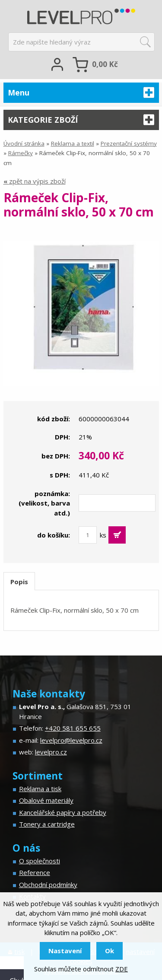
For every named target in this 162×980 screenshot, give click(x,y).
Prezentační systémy (129, 143)
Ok (110, 951)
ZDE (122, 969)
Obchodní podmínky (48, 885)
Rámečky (21, 153)
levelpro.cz (51, 752)
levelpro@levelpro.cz (71, 740)
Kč (105, 64)
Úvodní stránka (24, 143)
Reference (35, 872)
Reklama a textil (73, 143)
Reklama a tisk (40, 789)
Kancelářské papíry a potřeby (63, 812)
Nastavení (65, 951)
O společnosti (40, 861)
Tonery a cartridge (47, 824)
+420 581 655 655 (73, 728)
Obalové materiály (46, 800)
